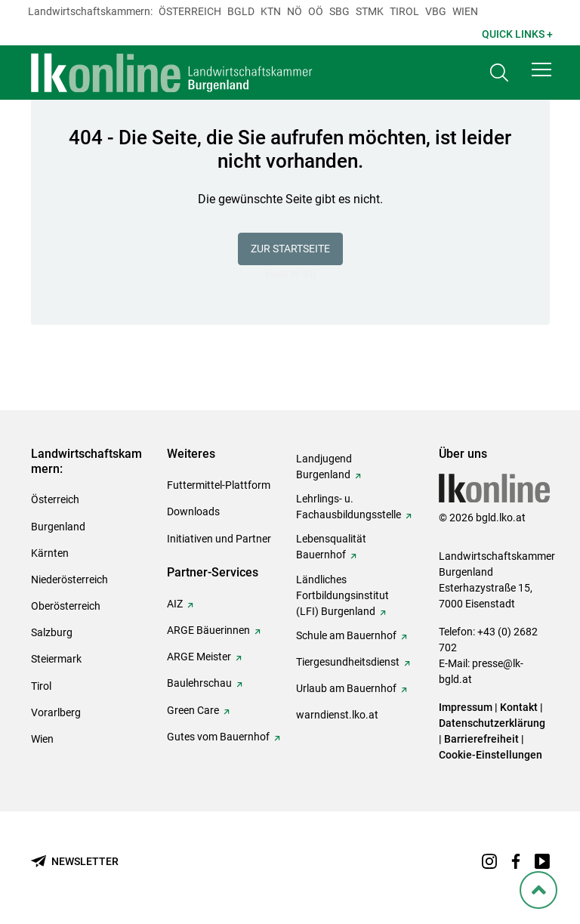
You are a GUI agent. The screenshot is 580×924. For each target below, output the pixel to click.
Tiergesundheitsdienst (348, 662)
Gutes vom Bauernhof (218, 737)
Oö (316, 11)
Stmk (370, 11)
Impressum (466, 707)
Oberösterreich (66, 606)
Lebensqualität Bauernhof (331, 547)
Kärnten (50, 553)
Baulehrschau (199, 683)
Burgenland (58, 527)
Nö (295, 11)
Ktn (271, 11)
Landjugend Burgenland (324, 467)
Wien (465, 11)
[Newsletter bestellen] (75, 862)
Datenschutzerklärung (492, 723)
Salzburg (52, 632)
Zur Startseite (290, 249)
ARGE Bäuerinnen (208, 630)
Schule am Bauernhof (346, 635)
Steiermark (56, 659)
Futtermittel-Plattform (219, 485)
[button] (541, 70)
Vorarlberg (56, 712)
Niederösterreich (69, 579)
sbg (339, 11)
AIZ (175, 604)
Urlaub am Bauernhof (346, 688)
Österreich (190, 11)
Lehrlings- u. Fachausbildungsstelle (349, 507)
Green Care (193, 710)
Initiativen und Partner (219, 539)
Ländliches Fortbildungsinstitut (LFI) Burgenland (342, 595)
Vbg (436, 11)
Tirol (404, 11)
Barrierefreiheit (481, 739)
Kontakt (519, 707)
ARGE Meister (199, 657)
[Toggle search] (499, 73)
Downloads (193, 511)
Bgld (241, 11)
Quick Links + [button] (517, 34)
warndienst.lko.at (337, 715)
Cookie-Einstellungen (491, 755)
